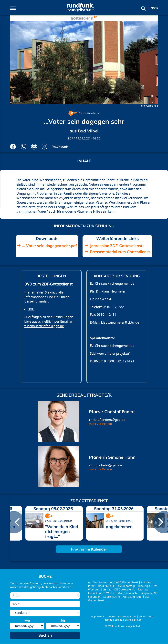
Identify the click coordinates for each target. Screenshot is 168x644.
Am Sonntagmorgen (101, 582)
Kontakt (111, 617)
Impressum (98, 617)
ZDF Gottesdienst (89, 113)
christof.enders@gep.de (107, 420)
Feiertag (143, 590)
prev (14, 522)
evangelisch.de (133, 620)
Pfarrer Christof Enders (112, 412)
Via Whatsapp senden (24, 147)
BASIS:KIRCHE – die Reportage (117, 586)
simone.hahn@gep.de (105, 465)
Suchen (152, 8)
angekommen (119, 527)
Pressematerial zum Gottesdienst (120, 252)
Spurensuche (112, 597)
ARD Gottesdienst (127, 582)
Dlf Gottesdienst (125, 590)
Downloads (60, 147)
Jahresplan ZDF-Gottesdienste (117, 246)
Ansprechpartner (127, 617)
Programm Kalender (89, 549)
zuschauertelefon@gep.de (44, 326)
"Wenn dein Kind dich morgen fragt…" (62, 531)
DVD (31, 309)
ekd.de (119, 620)
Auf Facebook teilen (13, 147)
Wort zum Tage (132, 597)
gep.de (108, 620)
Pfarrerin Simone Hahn (112, 457)
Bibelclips (144, 586)
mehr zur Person (100, 424)
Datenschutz (146, 617)
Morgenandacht (128, 593)
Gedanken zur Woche (101, 593)
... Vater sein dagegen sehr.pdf (49, 246)
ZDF (70, 139)
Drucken (45, 147)
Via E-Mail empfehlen (34, 147)
